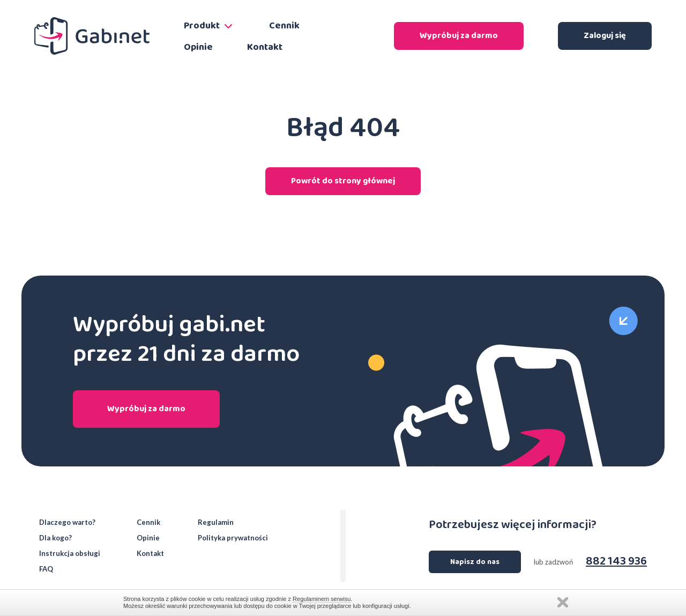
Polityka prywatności (233, 538)
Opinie (198, 47)
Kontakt (265, 47)
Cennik (284, 26)
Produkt (209, 26)
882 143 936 (616, 562)
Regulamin (216, 522)
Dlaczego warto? (67, 522)
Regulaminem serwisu (322, 599)
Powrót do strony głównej (343, 181)
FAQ (46, 569)
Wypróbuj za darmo (459, 36)
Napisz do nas (475, 562)
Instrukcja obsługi (70, 554)
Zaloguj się (605, 36)
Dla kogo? (55, 538)
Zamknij (563, 602)
